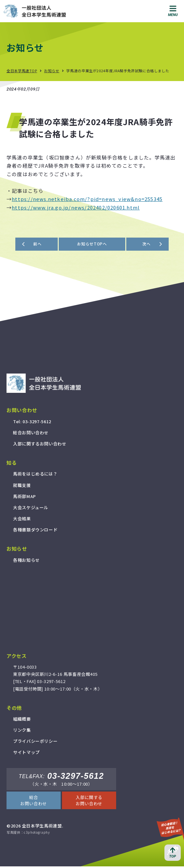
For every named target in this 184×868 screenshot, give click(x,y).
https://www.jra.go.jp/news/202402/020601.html (76, 207)
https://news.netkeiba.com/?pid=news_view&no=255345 (87, 199)
